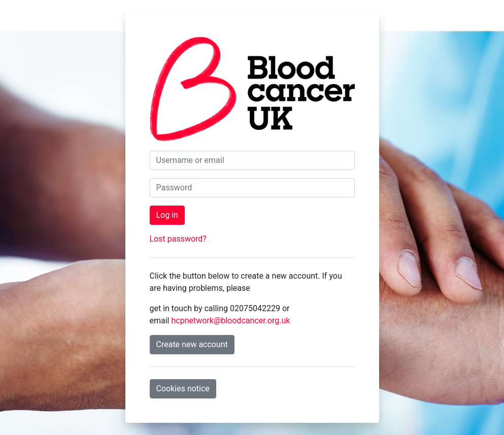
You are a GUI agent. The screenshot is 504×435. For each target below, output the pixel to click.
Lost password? (178, 239)
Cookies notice (183, 389)
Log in (167, 215)
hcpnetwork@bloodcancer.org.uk (230, 321)
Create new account (192, 344)
